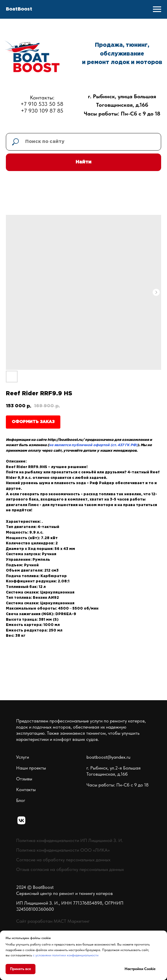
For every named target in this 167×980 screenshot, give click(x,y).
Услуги (23, 757)
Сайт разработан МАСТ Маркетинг (53, 921)
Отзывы (24, 779)
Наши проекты (31, 768)
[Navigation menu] (157, 9)
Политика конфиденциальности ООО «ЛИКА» (63, 850)
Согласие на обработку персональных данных (63, 860)
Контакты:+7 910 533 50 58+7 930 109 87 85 (42, 104)
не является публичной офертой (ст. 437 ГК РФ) (93, 445)
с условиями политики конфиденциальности (66, 955)
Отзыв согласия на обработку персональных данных (70, 869)
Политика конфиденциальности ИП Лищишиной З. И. (70, 840)
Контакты (26, 790)
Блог (21, 800)
